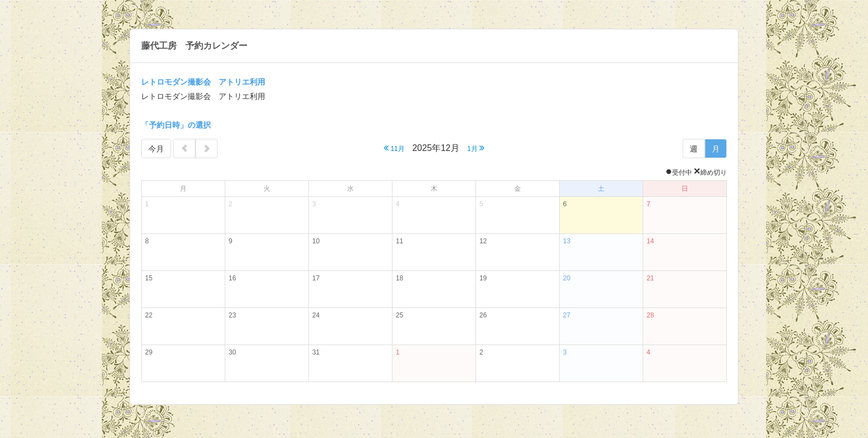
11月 (394, 148)
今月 (156, 149)
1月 (476, 148)
